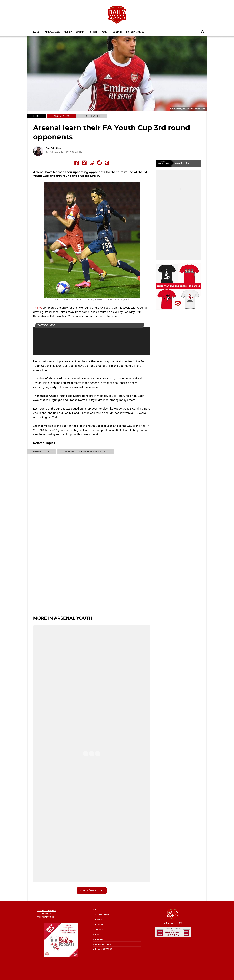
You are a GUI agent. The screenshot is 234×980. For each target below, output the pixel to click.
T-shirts (93, 32)
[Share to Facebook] (77, 163)
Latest (37, 32)
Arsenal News (53, 32)
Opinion (80, 32)
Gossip (68, 32)
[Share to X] (84, 163)
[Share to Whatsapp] (92, 163)
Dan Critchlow (54, 148)
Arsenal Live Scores (46, 911)
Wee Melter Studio (46, 917)
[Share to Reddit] (99, 163)
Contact (117, 32)
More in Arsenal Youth (63, 618)
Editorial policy (135, 32)
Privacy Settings (104, 949)
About (105, 32)
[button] (203, 32)
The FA (37, 308)
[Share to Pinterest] (107, 163)
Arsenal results (44, 914)
